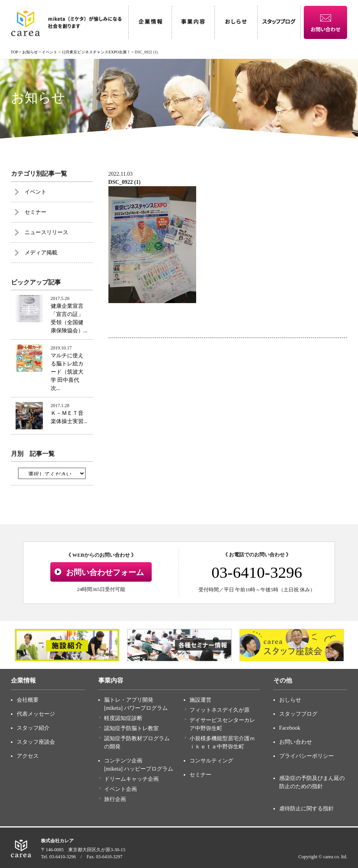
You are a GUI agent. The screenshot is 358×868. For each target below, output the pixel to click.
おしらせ (290, 700)
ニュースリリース (46, 232)
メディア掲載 (41, 253)
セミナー (35, 212)
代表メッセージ (36, 714)
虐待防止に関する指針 (307, 809)
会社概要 (28, 700)
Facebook (290, 728)
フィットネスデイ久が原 (220, 710)
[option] (67, 645)
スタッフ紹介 (33, 728)
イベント (35, 192)
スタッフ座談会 (36, 742)
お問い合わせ (296, 742)
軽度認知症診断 (123, 718)
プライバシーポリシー (307, 756)
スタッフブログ (298, 714)
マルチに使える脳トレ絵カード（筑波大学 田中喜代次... (67, 372)
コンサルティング (211, 761)
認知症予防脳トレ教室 (131, 728)
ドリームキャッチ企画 (131, 779)
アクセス (28, 756)
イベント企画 (121, 789)
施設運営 (200, 700)
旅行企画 (115, 799)
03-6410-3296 (257, 572)
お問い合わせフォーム (105, 572)
